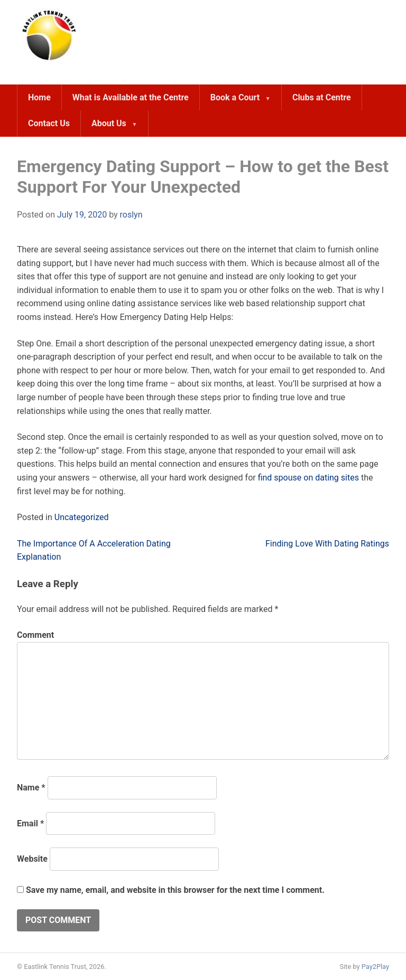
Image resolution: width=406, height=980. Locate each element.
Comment (35, 635)
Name (31, 788)
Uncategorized (82, 517)
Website (32, 859)
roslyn (131, 215)
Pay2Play (375, 967)
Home (39, 97)
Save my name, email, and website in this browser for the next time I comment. (175, 890)
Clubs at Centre (322, 97)
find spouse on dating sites (308, 478)
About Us (109, 123)
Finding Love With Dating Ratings (327, 544)
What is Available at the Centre (131, 97)
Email (30, 823)
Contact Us (49, 123)
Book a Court (235, 97)
